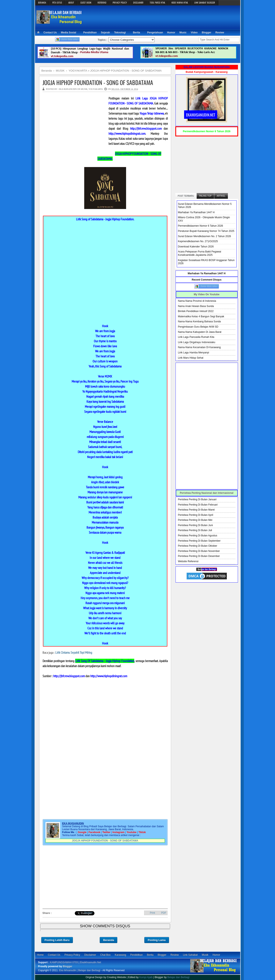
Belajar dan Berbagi (178, 977)
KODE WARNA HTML (180, 3)
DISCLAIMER (138, 3)
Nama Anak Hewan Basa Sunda (196, 306)
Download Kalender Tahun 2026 (196, 247)
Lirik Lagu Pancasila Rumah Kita (196, 337)
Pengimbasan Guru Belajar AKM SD (198, 327)
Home (40, 955)
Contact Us (50, 33)
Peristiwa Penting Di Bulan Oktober (198, 546)
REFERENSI (102, 3)
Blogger (206, 33)
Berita (137, 33)
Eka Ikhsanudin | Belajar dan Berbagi (80, 970)
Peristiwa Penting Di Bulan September (199, 541)
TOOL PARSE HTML (158, 3)
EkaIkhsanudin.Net (91, 962)
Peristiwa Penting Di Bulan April (196, 515)
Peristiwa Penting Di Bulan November (199, 551)
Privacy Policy (72, 955)
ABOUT (71, 3)
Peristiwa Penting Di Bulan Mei (195, 520)
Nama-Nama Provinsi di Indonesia (197, 301)
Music (183, 33)
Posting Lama (157, 940)
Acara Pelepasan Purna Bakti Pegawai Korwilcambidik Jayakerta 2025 (200, 253)
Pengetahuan (155, 33)
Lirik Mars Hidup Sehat (191, 358)
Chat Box (105, 955)
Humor (171, 33)
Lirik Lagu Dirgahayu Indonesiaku (197, 342)
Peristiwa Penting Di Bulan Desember (199, 556)
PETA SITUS (57, 3)
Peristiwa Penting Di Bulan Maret (196, 510)
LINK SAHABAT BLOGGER (205, 3)
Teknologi (120, 33)
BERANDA (42, 3)
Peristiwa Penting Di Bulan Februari (198, 505)
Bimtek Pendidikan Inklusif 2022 (196, 311)
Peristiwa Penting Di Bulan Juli (195, 530)
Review (220, 33)
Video (194, 33)
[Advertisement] (162, 17)
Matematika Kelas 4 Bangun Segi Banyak (201, 316)
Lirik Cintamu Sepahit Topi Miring (74, 652)
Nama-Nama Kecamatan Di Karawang (199, 347)
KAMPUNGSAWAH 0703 (64, 962)
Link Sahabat (190, 955)
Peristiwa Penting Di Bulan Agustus (198, 536)
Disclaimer (90, 955)
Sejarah (105, 33)
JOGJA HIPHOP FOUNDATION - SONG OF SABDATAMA (98, 82)
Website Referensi (188, 561)
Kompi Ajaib (146, 977)
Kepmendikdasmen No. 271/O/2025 (198, 241)
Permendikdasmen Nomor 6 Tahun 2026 (201, 226)
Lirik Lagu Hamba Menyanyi (194, 353)
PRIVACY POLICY (120, 3)
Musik (205, 955)
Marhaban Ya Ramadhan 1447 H (196, 212)
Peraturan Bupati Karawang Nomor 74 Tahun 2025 (206, 231)
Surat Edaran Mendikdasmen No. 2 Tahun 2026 (205, 236)
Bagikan (89, 912)
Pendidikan (90, 33)
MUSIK (84, 89)
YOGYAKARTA (96, 89)
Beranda (108, 940)
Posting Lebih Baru (57, 940)
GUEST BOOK (86, 3)
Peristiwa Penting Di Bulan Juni (196, 525)
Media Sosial (69, 33)
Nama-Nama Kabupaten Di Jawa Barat (200, 332)
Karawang (120, 955)
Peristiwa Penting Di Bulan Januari (197, 499)
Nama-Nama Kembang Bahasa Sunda (199, 321)
